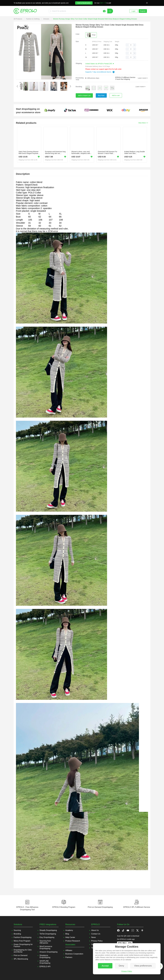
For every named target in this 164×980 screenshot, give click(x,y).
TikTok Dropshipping (48, 934)
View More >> (143, 123)
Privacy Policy (127, 971)
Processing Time (80, 79)
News (94, 937)
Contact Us (96, 934)
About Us (95, 930)
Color (78, 34)
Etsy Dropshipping (47, 937)
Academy (69, 930)
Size (77, 41)
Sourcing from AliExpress (45, 942)
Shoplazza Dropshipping (45, 956)
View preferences (143, 966)
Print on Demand (20, 955)
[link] (18, 19)
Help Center (70, 937)
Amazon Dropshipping (48, 952)
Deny (121, 966)
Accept (105, 966)
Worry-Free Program (22, 941)
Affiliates (69, 950)
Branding (79, 87)
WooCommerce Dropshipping (46, 947)
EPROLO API (45, 967)
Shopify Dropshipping (48, 930)
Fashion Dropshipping (23, 937)
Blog (67, 934)
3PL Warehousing (21, 959)
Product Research (73, 941)
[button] (127, 45)
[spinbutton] (131, 45)
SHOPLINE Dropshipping (45, 962)
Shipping (79, 63)
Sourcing (17, 930)
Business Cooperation (74, 954)
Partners (69, 957)
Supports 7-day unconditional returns (100, 72)
